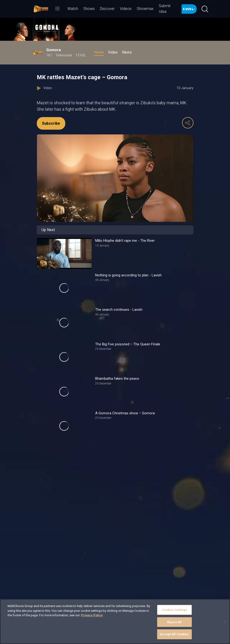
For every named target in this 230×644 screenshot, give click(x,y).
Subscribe (51, 123)
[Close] (225, 621)
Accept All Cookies (174, 634)
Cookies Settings (174, 610)
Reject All (174, 622)
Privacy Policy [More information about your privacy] (92, 615)
